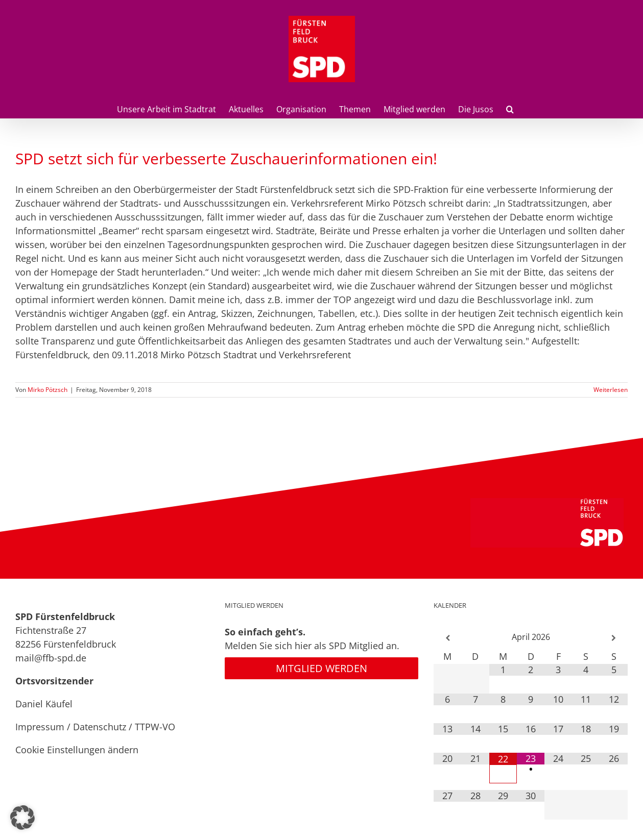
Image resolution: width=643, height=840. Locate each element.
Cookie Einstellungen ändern (77, 750)
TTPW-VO (155, 727)
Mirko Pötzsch (47, 390)
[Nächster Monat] (614, 638)
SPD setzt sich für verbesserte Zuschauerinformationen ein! (226, 158)
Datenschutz (100, 727)
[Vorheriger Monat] (447, 638)
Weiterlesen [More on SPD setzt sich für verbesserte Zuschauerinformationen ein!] (611, 390)
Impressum (40, 727)
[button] (510, 108)
